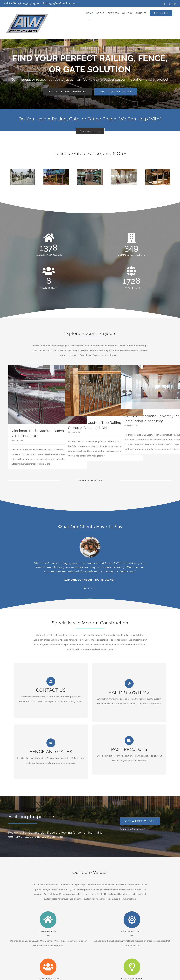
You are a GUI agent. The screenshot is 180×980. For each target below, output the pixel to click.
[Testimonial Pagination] (85, 588)
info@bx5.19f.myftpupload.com (59, 3)
